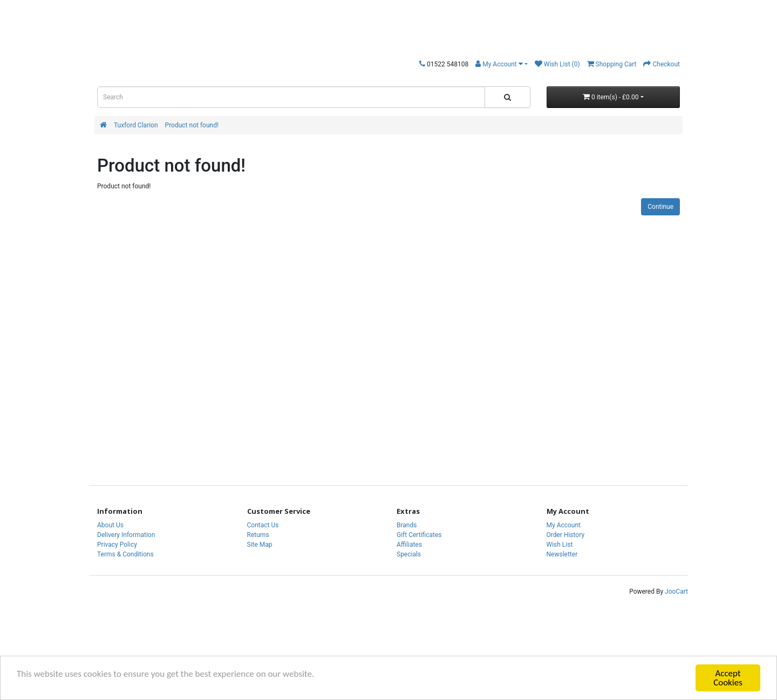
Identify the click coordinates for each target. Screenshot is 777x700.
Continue (660, 207)
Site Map (260, 545)
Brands (407, 525)
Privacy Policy (117, 545)
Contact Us (263, 525)
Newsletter (562, 554)
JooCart (676, 592)
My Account (564, 525)
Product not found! (192, 125)
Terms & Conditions (125, 554)
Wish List (560, 545)
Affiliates (409, 545)
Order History (566, 535)
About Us (110, 525)
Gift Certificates (419, 535)
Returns (258, 535)
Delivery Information (126, 535)
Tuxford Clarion (136, 125)
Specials (409, 554)
